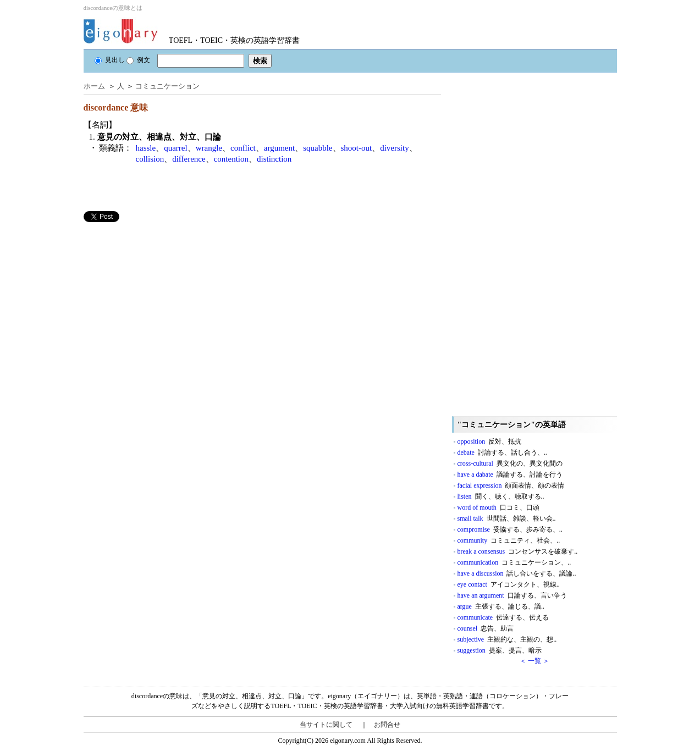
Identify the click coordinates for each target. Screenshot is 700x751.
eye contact (509, 584)
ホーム (94, 86)
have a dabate (510, 474)
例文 (138, 60)
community (509, 540)
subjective (507, 639)
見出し (110, 60)
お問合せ (387, 725)
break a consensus (518, 551)
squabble (318, 148)
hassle (146, 148)
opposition (490, 441)
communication (514, 562)
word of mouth (498, 507)
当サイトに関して (326, 725)
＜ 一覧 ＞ (534, 661)
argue (501, 606)
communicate (503, 617)
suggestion (500, 650)
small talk (507, 518)
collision (150, 159)
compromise (510, 529)
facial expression (511, 485)
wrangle (209, 148)
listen (501, 496)
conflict (243, 148)
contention (231, 159)
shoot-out (357, 148)
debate (502, 452)
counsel (486, 628)
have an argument (512, 595)
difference (189, 159)
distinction (274, 159)
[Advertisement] (166, 299)
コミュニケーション (167, 86)
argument (279, 148)
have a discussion (517, 573)
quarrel (175, 148)
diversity (395, 148)
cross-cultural (510, 463)
